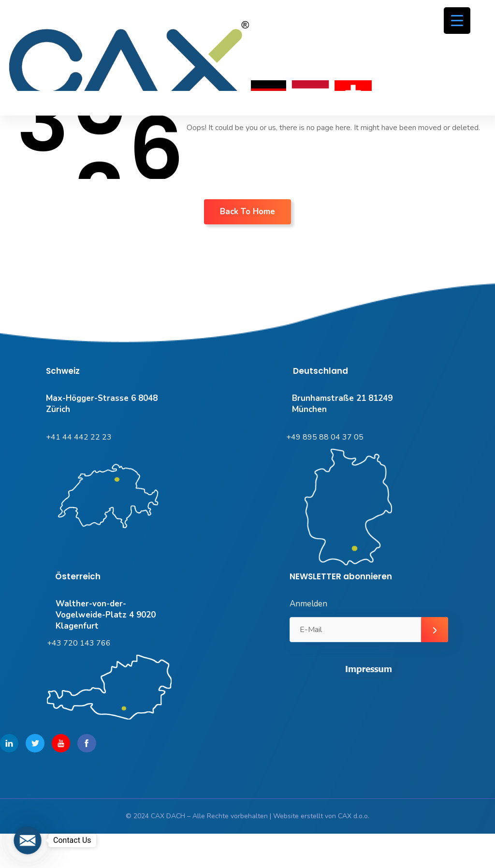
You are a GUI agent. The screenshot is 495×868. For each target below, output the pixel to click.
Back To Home (247, 212)
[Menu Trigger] (457, 21)
